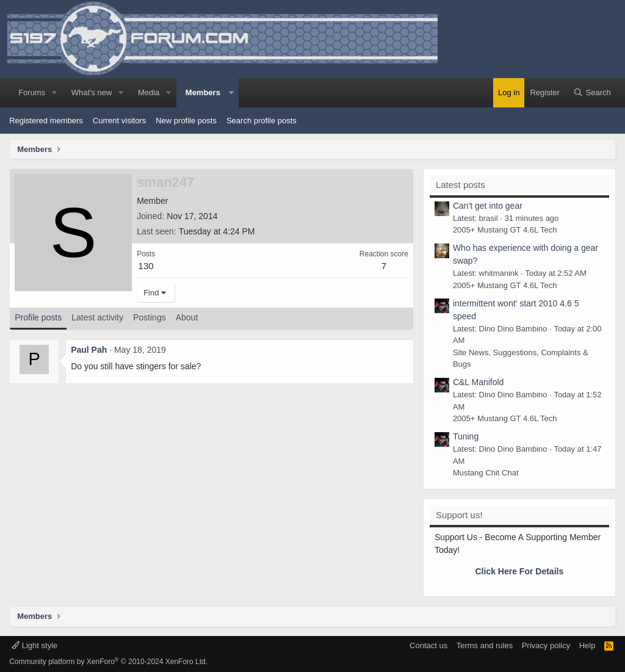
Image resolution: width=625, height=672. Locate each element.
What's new (92, 92)
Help (587, 645)
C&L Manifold (479, 382)
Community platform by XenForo (108, 662)
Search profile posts (262, 121)
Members (203, 92)
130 (146, 266)
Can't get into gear (488, 206)
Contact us (428, 645)
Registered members (46, 121)
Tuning (466, 436)
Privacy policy (546, 645)
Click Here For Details (520, 571)
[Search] (592, 93)
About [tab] (187, 317)
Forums (32, 92)
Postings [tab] (150, 317)
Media (149, 92)
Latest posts (461, 185)
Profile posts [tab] (38, 317)
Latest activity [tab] (97, 317)
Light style (34, 645)
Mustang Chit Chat (486, 473)
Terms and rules (485, 645)
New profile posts (186, 121)
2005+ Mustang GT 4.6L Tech (505, 230)
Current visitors (119, 121)
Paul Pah (89, 350)
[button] (54, 93)
